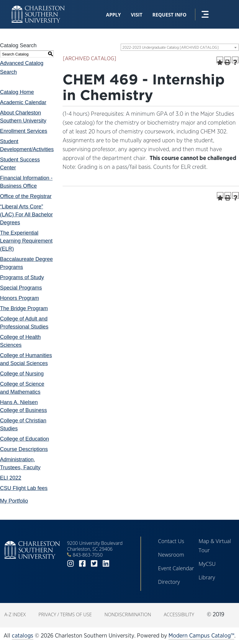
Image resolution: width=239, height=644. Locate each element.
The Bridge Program (24, 308)
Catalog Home (17, 92)
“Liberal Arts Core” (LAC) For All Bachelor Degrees (26, 215)
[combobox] (180, 47)
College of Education (24, 439)
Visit (137, 15)
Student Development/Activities (27, 145)
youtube (118, 564)
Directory (169, 582)
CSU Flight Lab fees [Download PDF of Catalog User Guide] (24, 488)
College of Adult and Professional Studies (24, 323)
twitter (94, 564)
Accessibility (179, 614)
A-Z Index (15, 614)
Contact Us (171, 541)
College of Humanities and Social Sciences (26, 359)
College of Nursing (22, 374)
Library (207, 577)
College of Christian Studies (23, 425)
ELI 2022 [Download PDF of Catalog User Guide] (11, 478)
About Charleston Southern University (23, 117)
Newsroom (171, 555)
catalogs (23, 635)
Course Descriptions (24, 449)
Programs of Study (22, 277)
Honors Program (19, 298)
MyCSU (207, 564)
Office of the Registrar (26, 196)
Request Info (170, 15)
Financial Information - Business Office (26, 182)
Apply (113, 15)
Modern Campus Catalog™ (201, 635)
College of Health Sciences (20, 341)
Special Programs (21, 288)
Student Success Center (20, 164)
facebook (82, 564)
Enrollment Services (24, 131)
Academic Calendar (23, 102)
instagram (71, 564)
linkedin (106, 564)
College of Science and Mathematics (22, 388)
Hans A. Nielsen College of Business (23, 406)
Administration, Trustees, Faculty (20, 464)
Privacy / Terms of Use (65, 614)
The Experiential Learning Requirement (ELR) (26, 241)
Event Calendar (176, 568)
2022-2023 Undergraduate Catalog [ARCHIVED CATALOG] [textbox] (171, 47)
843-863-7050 (88, 555)
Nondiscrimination (128, 614)
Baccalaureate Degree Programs (26, 263)
